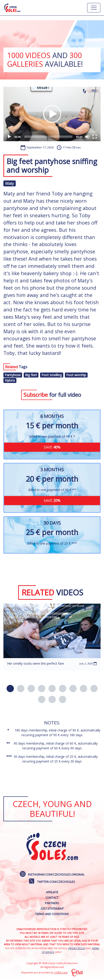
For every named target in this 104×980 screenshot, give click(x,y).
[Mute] (87, 137)
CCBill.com (61, 972)
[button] (52, 114)
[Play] (9, 137)
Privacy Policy (77, 948)
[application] (52, 114)
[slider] (48, 137)
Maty (10, 183)
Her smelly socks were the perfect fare (36, 663)
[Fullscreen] (95, 137)
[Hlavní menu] (94, 8)
